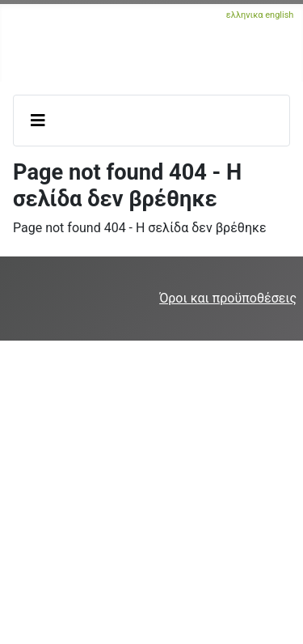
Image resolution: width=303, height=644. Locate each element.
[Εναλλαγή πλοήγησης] (38, 121)
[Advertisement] (151, 492)
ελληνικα (245, 15)
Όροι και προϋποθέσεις (228, 298)
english (279, 15)
